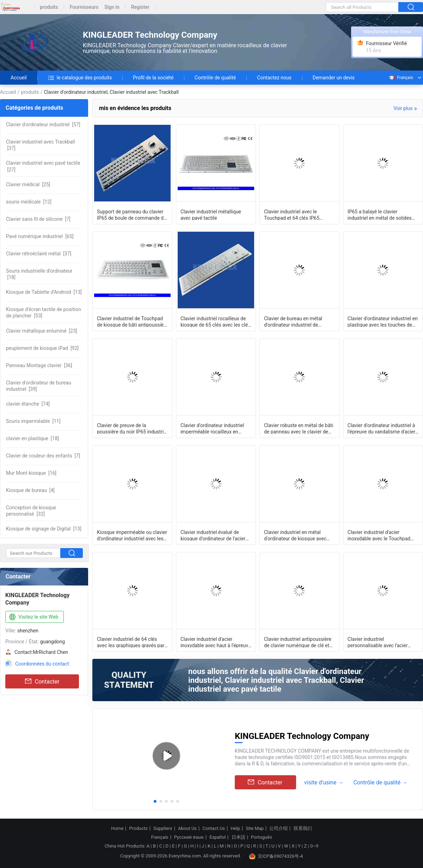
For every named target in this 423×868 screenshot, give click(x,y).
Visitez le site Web (33, 617)
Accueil (19, 78)
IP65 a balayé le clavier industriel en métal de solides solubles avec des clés (380, 214)
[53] (44, 312)
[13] (44, 292)
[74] (28, 404)
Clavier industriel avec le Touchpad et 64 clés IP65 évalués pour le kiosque (292, 214)
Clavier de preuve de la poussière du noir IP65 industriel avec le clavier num (132, 428)
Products (139, 828)
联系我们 (303, 828)
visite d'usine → (324, 782)
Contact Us (214, 828)
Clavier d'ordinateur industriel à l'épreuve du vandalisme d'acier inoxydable (381, 428)
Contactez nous (274, 78)
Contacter (42, 681)
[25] (28, 184)
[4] (30, 490)
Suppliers (163, 828)
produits (49, 7)
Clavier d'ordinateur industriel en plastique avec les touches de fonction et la (383, 321)
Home (117, 828)
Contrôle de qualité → (380, 782)
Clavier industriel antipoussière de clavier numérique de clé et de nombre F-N (298, 642)
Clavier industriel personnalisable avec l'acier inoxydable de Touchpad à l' (378, 642)
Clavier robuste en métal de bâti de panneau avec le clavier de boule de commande (299, 428)
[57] (43, 125)
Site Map (255, 828)
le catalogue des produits (80, 78)
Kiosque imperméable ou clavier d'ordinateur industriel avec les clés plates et (132, 535)
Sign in (112, 7)
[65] (40, 236)
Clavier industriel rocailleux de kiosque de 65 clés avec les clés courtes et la (215, 321)
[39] (39, 386)
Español (217, 837)
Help (235, 828)
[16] (31, 473)
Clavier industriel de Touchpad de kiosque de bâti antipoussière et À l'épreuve (132, 321)
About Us (187, 828)
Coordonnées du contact (42, 664)
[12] (29, 202)
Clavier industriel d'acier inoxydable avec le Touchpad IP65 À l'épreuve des (379, 535)
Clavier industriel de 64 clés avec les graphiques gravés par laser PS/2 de (131, 642)
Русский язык (189, 837)
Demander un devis (334, 78)
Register (140, 7)
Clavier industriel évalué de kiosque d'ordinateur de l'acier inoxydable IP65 (213, 535)
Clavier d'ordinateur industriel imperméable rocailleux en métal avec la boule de (212, 428)
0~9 (314, 846)
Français (401, 78)
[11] (33, 421)
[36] (39, 365)
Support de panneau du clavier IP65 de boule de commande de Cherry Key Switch (132, 214)
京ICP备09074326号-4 (276, 856)
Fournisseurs (84, 7)
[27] (43, 166)
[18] (39, 274)
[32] (31, 511)
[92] (42, 348)
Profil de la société (153, 78)
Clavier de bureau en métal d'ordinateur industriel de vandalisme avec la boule (293, 321)
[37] (41, 145)
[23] (42, 331)
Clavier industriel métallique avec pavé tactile (211, 214)
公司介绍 (278, 828)
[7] (38, 219)
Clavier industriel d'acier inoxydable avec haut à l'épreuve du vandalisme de (216, 642)
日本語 (238, 837)
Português (262, 837)
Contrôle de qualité (215, 78)
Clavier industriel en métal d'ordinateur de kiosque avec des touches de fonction (295, 535)
